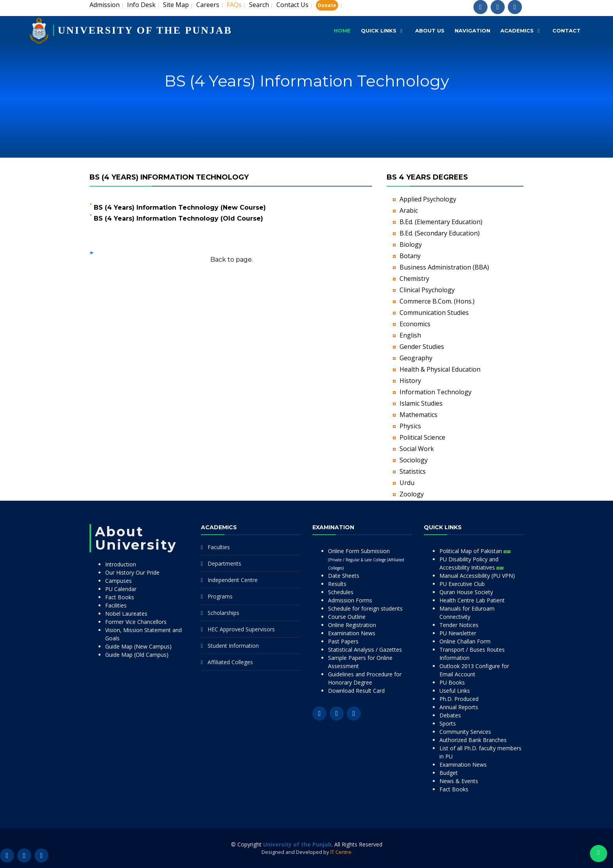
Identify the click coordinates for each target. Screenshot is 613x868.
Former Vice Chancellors (136, 622)
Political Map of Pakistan (475, 551)
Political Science (422, 437)
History (410, 381)
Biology (411, 244)
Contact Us (292, 5)
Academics (517, 31)
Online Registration (352, 625)
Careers (208, 5)
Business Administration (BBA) (444, 267)
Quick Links (379, 31)
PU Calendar (121, 589)
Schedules (341, 592)
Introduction (121, 564)
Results (337, 584)
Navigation (472, 31)
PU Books (452, 682)
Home (342, 31)
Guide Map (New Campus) (138, 646)
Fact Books (120, 597)
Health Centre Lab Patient (472, 600)
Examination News (352, 633)
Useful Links (455, 691)
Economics (415, 324)
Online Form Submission (366, 559)
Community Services (465, 732)
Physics (410, 426)
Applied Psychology (428, 199)
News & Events (459, 781)
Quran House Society (466, 592)
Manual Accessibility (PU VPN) (477, 576)
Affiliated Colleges (230, 662)
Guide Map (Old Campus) (137, 655)
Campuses (118, 581)
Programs (220, 596)
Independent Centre (233, 580)
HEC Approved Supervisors (241, 629)
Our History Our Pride (132, 572)
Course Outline (347, 617)
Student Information (233, 646)
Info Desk (141, 5)
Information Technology (436, 392)
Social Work (417, 449)
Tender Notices (459, 625)
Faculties (219, 547)
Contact (566, 31)
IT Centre (341, 852)
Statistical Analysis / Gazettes (365, 650)
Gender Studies (422, 347)
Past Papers (343, 641)
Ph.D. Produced (459, 699)
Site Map (176, 5)
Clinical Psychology (427, 290)
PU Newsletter (458, 633)
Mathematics (419, 415)
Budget (449, 773)
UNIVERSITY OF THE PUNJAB (145, 30)
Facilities (116, 605)
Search (259, 5)
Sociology (414, 460)
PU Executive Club (462, 584)
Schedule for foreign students (365, 608)
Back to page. (232, 260)
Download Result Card (356, 691)
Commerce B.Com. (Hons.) (437, 301)
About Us (430, 31)
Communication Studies (434, 313)
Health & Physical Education (440, 369)
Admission (105, 5)
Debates (450, 715)
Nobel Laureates (126, 614)
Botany (410, 256)
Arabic (409, 210)
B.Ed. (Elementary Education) (441, 222)
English (410, 335)
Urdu (407, 483)
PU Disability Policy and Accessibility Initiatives (471, 563)
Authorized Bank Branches (473, 740)
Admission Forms (350, 600)
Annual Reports (459, 707)
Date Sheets (344, 576)
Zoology (412, 494)
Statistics (413, 471)
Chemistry (414, 279)
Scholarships (223, 613)
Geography (416, 358)
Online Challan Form (465, 641)
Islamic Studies (421, 403)
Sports (448, 723)
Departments (224, 563)
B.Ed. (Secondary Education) (440, 233)
